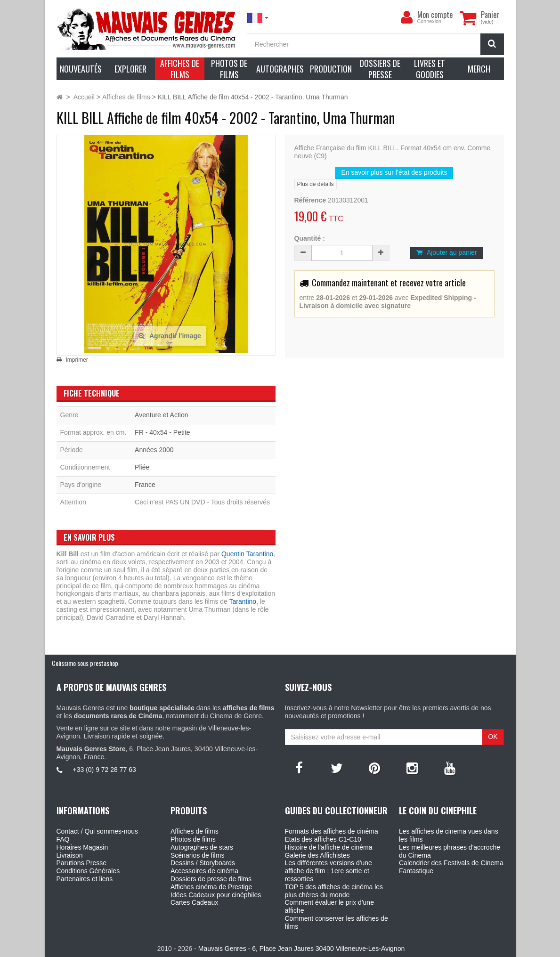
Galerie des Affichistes (317, 855)
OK (493, 737)
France (145, 485)
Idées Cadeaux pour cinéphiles (216, 895)
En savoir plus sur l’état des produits (394, 172)
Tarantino (243, 601)
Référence (310, 200)
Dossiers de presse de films (211, 879)
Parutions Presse (82, 863)
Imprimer (77, 360)
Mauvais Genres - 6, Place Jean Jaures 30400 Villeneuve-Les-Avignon (301, 949)
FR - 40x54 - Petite (162, 432)
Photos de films (193, 839)
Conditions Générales (88, 871)
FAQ (63, 839)
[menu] (407, 17)
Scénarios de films (197, 855)
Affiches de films (195, 831)
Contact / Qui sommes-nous (97, 831)
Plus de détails (316, 184)
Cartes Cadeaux (194, 902)
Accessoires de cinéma (204, 871)
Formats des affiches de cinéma (332, 831)
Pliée (142, 467)
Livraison (70, 855)
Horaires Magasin (82, 847)
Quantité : (310, 238)
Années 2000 (154, 450)
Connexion (430, 21)
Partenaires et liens (85, 879)
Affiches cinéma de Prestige (211, 887)
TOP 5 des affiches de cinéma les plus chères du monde (334, 891)
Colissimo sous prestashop (85, 663)
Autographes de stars (202, 847)
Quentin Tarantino (247, 554)
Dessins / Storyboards (203, 863)
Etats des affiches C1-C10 (323, 839)
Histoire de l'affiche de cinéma (329, 847)
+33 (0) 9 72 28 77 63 (105, 770)
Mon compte (435, 15)
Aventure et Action (161, 415)
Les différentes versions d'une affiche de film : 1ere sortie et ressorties (329, 871)
